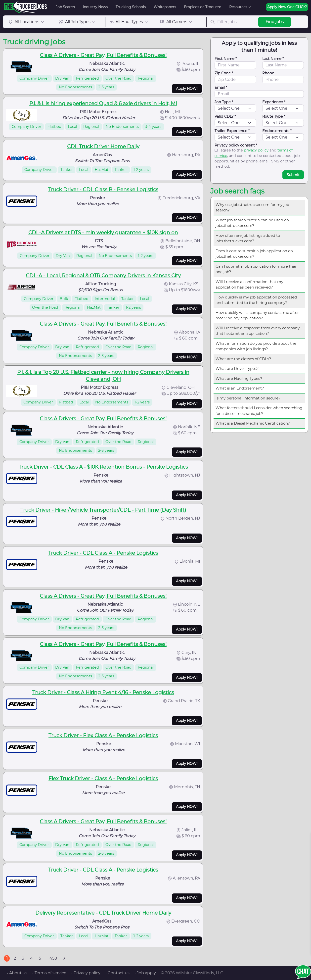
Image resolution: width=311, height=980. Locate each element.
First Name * (226, 59)
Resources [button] (238, 7)
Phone (268, 73)
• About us (17, 973)
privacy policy (256, 150)
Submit (293, 175)
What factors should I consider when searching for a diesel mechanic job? (259, 411)
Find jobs (275, 22)
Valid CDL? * (225, 116)
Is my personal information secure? (248, 398)
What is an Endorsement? (240, 388)
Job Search (65, 7)
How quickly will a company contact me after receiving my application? (257, 315)
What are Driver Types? (237, 368)
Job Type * (224, 102)
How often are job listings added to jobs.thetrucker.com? (248, 238)
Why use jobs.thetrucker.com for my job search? (252, 207)
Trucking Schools (131, 7)
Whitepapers (165, 7)
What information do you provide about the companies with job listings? (256, 346)
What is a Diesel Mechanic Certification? (253, 423)
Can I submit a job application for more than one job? (257, 269)
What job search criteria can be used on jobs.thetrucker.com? (252, 223)
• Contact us (117, 973)
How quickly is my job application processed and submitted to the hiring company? (256, 300)
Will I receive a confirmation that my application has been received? (249, 285)
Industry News (95, 7)
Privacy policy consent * (236, 145)
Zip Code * (224, 73)
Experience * (274, 102)
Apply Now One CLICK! (287, 7)
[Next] (64, 958)
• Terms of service (49, 973)
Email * (221, 88)
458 (53, 958)
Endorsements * (277, 131)
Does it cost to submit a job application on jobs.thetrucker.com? (254, 254)
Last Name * (273, 59)
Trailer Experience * (232, 131)
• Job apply (145, 973)
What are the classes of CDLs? (243, 359)
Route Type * (274, 116)
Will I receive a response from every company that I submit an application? (258, 331)
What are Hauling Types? (239, 378)
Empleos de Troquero (203, 7)
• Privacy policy (86, 973)
